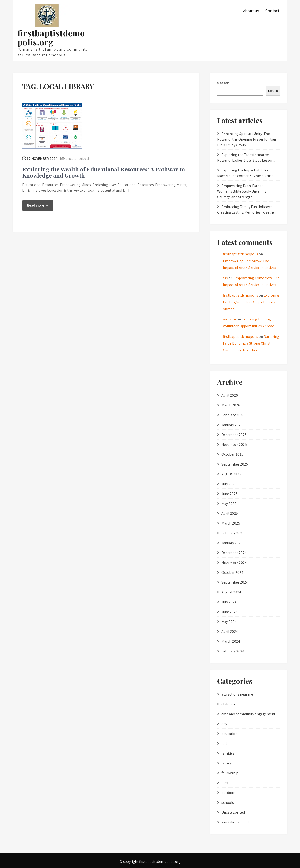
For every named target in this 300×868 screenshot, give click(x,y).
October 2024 (232, 572)
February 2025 (233, 533)
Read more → (38, 205)
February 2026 (233, 415)
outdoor (228, 793)
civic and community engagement (248, 714)
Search (223, 83)
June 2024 (230, 612)
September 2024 (235, 582)
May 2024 (229, 622)
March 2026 (231, 405)
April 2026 (230, 395)
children (228, 704)
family (227, 763)
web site (229, 319)
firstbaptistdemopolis (240, 254)
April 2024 (230, 631)
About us (251, 11)
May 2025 (229, 504)
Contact (272, 11)
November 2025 (234, 445)
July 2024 (229, 602)
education (229, 734)
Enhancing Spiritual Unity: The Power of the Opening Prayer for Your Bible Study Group (247, 139)
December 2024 (234, 553)
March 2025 (231, 523)
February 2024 (233, 651)
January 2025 (232, 543)
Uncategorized (77, 158)
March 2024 (231, 641)
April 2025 (230, 513)
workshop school (235, 822)
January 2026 (232, 425)
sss (225, 278)
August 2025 (231, 474)
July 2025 (229, 484)
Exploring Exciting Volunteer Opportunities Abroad (251, 302)
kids (225, 783)
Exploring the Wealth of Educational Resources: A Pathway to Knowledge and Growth (104, 172)
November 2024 (234, 563)
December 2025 (234, 435)
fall (224, 743)
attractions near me (237, 694)
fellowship (230, 773)
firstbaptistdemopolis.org (51, 37)
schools (228, 803)
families (228, 753)
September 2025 (235, 464)
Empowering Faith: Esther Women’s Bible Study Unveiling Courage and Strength (242, 191)
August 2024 (231, 592)
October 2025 (232, 454)
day (224, 724)
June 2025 (230, 494)
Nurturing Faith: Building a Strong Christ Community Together (251, 343)
